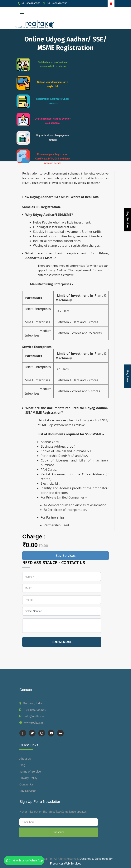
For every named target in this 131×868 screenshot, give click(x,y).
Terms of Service (30, 771)
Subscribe (59, 832)
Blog (22, 765)
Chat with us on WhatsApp (24, 860)
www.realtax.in (34, 722)
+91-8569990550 (34, 710)
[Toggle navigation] (65, 13)
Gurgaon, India (33, 703)
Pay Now (128, 376)
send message (62, 642)
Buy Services (128, 220)
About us (25, 759)
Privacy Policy (28, 778)
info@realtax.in (34, 716)
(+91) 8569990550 (57, 3)
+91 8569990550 (31, 3)
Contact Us (27, 784)
